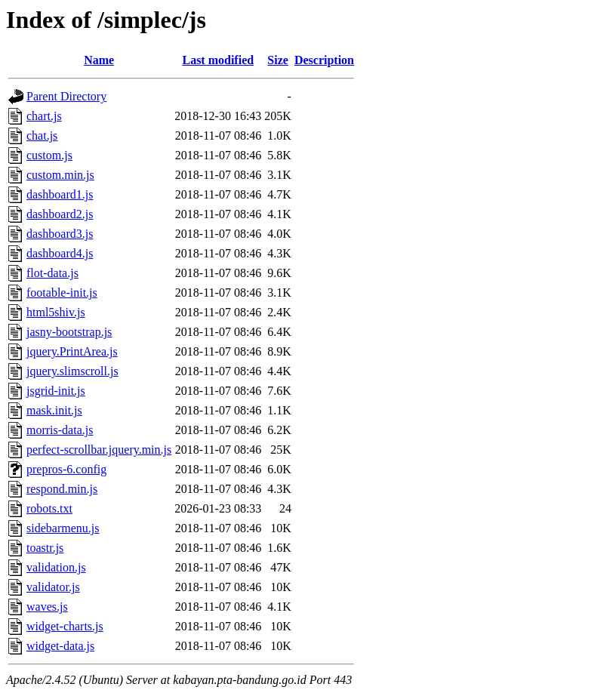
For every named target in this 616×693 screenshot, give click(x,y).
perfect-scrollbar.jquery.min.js (99, 450)
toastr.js (45, 548)
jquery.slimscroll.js (72, 371)
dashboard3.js (60, 234)
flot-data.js (52, 273)
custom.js (49, 155)
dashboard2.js (60, 214)
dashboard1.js (60, 194)
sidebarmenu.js (63, 528)
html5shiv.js (56, 312)
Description (324, 60)
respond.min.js (62, 489)
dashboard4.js (60, 253)
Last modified (218, 60)
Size (278, 60)
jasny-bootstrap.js (69, 332)
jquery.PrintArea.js (72, 351)
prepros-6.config (66, 469)
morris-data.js (60, 430)
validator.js (53, 587)
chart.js (44, 116)
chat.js (42, 136)
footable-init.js (62, 293)
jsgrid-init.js (56, 391)
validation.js (56, 567)
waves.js (47, 607)
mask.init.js (54, 410)
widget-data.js (60, 646)
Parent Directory (66, 96)
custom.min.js (60, 175)
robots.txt (49, 508)
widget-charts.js (65, 626)
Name (99, 60)
